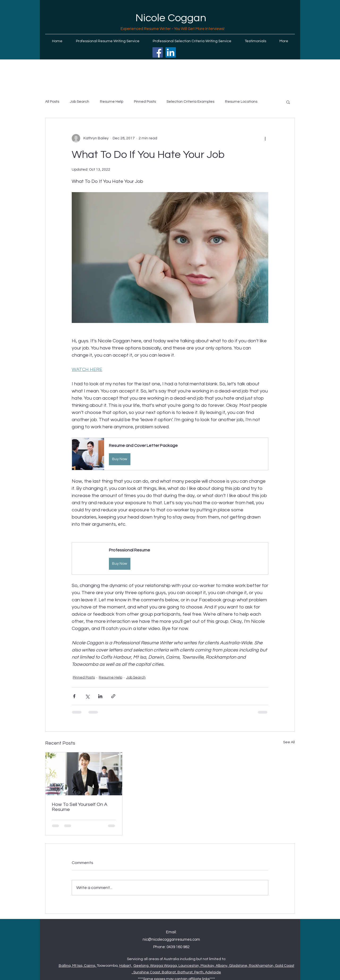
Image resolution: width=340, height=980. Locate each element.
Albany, (222, 966)
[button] (288, 102)
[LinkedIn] (171, 52)
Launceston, (190, 966)
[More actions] (265, 138)
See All (289, 742)
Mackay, (208, 966)
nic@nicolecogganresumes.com (171, 940)
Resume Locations (241, 102)
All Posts (52, 102)
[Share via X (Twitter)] (87, 696)
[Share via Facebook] (74, 696)
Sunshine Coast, (148, 972)
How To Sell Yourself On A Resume (80, 807)
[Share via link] (113, 696)
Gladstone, (239, 966)
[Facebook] (158, 52)
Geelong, (142, 966)
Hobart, (126, 966)
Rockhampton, (262, 966)
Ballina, (65, 966)
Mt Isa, (78, 966)
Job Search (80, 102)
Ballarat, (170, 972)
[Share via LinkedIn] (100, 696)
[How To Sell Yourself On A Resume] (84, 774)
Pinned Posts (145, 102)
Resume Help (112, 102)
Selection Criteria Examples (190, 102)
